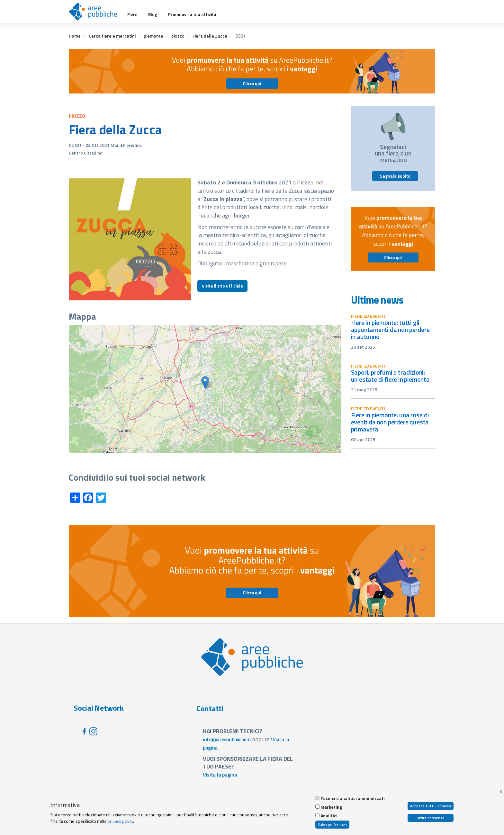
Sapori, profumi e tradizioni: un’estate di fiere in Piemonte (390, 376)
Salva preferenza (332, 825)
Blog (153, 14)
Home (75, 36)
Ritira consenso (431, 818)
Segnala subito (395, 176)
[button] (205, 382)
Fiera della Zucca (210, 36)
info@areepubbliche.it (227, 739)
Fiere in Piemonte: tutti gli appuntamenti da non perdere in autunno (390, 329)
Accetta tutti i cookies (431, 806)
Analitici (329, 816)
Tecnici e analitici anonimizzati (353, 798)
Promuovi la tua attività (192, 14)
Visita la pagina (220, 775)
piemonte (153, 36)
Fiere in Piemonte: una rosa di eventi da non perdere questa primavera (390, 422)
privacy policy (120, 821)
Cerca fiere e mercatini (112, 36)
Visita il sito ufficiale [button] (222, 286)
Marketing (331, 807)
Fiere (132, 14)
